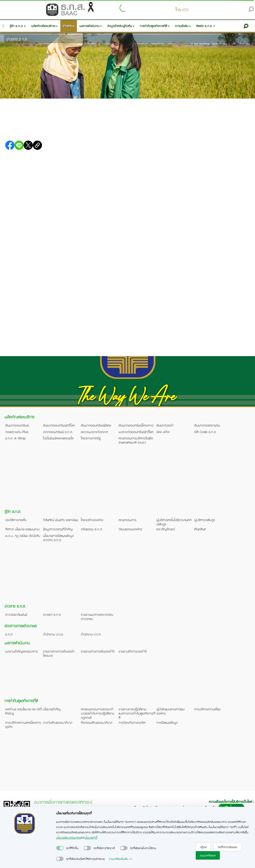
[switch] (60, 848)
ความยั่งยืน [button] (183, 26)
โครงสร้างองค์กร (92, 520)
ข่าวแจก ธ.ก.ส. (52, 614)
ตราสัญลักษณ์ (166, 529)
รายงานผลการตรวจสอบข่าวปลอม (97, 617)
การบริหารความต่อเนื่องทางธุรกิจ (23, 725)
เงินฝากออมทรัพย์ (17, 425)
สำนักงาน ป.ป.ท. (91, 634)
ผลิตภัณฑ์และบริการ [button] (44, 26)
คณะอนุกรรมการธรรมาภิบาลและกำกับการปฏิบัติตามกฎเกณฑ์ (97, 713)
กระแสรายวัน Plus (17, 432)
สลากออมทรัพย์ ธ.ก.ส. (58, 432)
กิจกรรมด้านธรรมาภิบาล (97, 722)
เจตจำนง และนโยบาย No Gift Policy (24, 711)
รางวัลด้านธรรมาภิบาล (58, 722)
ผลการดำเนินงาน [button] (91, 26)
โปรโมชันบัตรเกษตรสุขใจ (58, 438)
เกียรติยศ (200, 529)
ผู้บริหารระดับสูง (205, 520)
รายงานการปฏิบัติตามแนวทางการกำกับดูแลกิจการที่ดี (137, 713)
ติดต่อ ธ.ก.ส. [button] (206, 26)
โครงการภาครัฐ (91, 438)
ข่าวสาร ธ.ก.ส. (17, 39)
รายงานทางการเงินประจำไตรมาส (59, 653)
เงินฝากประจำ (165, 425)
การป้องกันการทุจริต (132, 722)
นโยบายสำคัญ (52, 709)
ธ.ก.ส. (9, 634)
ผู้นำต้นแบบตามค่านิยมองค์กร (170, 711)
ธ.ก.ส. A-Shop (15, 438)
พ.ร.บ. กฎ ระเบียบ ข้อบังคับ (23, 536)
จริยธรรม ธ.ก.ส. (92, 529)
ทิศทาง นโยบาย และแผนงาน (22, 529)
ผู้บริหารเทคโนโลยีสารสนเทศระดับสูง (174, 522)
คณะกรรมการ (127, 520)
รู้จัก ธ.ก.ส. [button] (18, 26)
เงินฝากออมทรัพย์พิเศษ (96, 425)
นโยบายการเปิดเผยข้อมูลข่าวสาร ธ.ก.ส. (58, 538)
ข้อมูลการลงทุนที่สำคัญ (58, 529)
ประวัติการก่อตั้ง (16, 520)
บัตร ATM (163, 432)
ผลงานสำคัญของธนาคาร (22, 651)
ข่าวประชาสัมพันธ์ (16, 614)
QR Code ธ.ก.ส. (205, 432)
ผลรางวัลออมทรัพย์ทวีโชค (136, 432)
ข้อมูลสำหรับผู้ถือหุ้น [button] (121, 26)
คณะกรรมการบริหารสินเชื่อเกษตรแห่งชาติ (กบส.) (136, 440)
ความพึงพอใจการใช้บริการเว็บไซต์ (231, 802)
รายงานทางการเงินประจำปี (98, 651)
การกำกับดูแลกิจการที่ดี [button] (155, 26)
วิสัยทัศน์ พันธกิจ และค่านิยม (61, 520)
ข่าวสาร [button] (69, 26)
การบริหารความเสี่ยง (207, 709)
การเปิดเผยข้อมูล (167, 722)
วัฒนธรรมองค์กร (130, 529)
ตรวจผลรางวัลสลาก (94, 432)
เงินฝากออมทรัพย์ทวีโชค (59, 425)
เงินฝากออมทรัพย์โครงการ (136, 425)
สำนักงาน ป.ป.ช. (53, 634)
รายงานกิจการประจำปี (133, 651)
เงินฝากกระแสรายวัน (207, 425)
